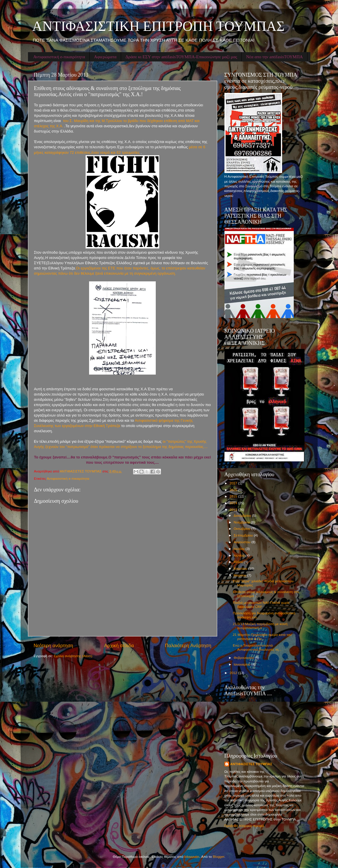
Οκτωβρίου (243, 529)
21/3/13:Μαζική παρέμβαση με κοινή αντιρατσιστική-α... (260, 626)
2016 (234, 490)
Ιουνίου (240, 555)
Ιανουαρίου (243, 664)
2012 (234, 673)
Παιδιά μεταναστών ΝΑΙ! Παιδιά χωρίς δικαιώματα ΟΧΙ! (261, 605)
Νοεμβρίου (242, 522)
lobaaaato (192, 856)
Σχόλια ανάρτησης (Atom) (73, 656)
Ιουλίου (240, 549)
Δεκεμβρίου (243, 515)
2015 (234, 496)
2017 (234, 483)
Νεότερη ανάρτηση (54, 645)
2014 (234, 503)
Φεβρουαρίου (244, 658)
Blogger (219, 856)
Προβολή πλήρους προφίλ (244, 826)
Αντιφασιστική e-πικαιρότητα (59, 57)
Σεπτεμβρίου (244, 535)
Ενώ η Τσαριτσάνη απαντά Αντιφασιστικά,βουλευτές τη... (257, 647)
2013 (234, 510)
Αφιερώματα (105, 57)
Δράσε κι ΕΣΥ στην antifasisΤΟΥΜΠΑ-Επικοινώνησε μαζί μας (181, 57)
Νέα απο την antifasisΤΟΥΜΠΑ (274, 57)
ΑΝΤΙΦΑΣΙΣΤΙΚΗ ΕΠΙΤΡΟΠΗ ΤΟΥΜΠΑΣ (159, 26)
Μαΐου (239, 562)
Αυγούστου (243, 542)
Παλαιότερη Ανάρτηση (188, 645)
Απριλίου (241, 568)
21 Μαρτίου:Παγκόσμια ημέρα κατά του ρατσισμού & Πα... (262, 637)
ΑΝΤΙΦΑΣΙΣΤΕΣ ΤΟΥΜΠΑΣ (251, 764)
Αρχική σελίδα (119, 645)
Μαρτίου (240, 575)
